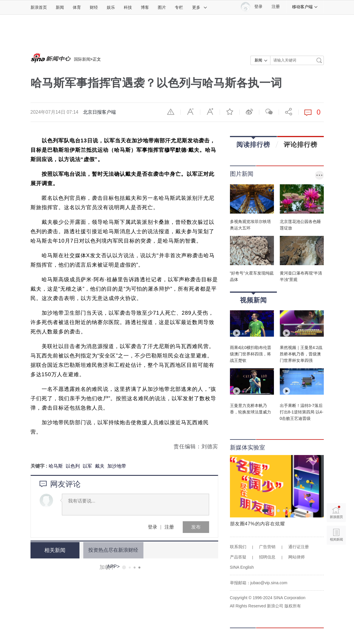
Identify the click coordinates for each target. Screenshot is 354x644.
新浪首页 (39, 7)
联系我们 (238, 547)
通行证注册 (299, 547)
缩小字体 (190, 112)
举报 (171, 112)
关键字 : (40, 466)
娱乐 (111, 7)
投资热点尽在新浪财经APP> (110, 550)
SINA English (242, 567)
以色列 (73, 466)
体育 (77, 7)
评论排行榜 (300, 144)
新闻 (60, 7)
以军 (87, 466)
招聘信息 (267, 557)
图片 (162, 7)
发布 (196, 527)
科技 (128, 7)
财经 (94, 7)
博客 (145, 7)
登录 (153, 527)
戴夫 (100, 466)
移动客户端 (305, 7)
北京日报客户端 (99, 112)
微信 (269, 112)
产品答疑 (238, 557)
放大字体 (210, 112)
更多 (200, 7)
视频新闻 (253, 298)
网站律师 (297, 557)
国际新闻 (82, 59)
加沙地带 (117, 466)
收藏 (230, 112)
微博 (249, 112)
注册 (276, 7)
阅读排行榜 (253, 143)
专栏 (179, 7)
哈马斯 (56, 466)
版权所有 (293, 606)
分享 (289, 112)
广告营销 (267, 547)
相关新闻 (52, 550)
